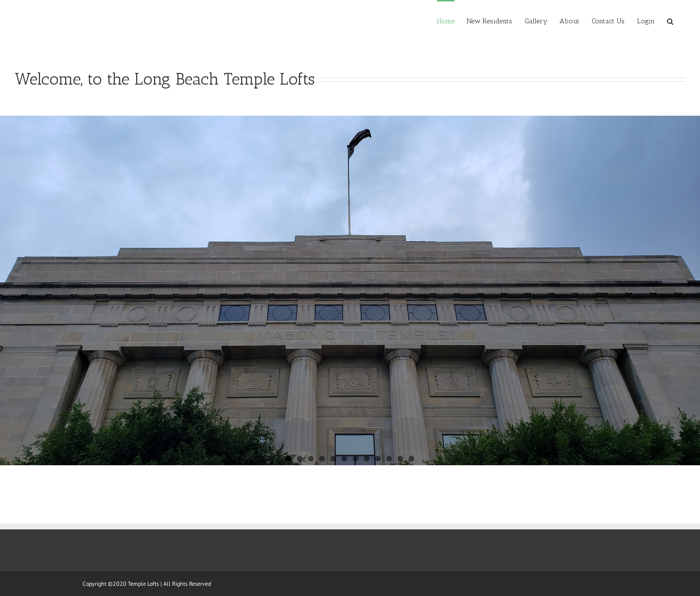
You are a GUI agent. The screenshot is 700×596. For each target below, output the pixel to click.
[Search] (670, 20)
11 (400, 459)
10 (389, 459)
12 (411, 459)
